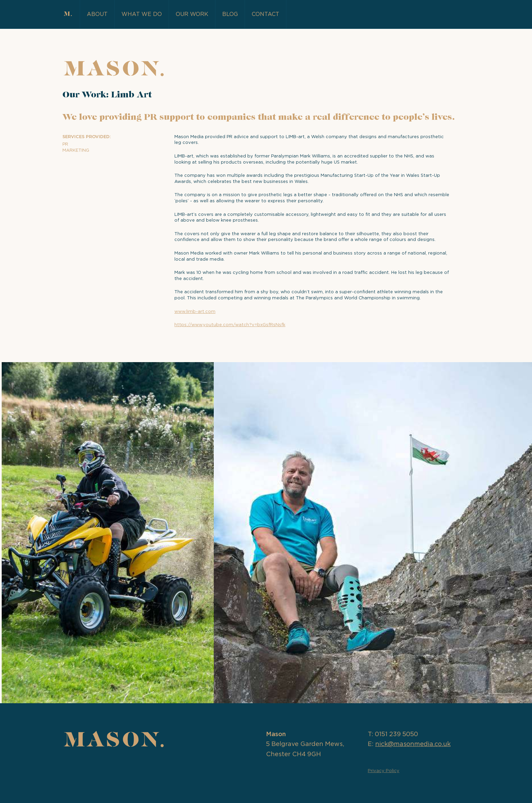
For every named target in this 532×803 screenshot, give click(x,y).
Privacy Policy (384, 771)
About (97, 14)
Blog (230, 14)
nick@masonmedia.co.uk (413, 744)
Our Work (192, 14)
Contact (265, 14)
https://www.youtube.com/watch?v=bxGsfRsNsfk (230, 325)
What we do (142, 14)
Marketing (76, 151)
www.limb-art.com (195, 312)
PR (65, 144)
